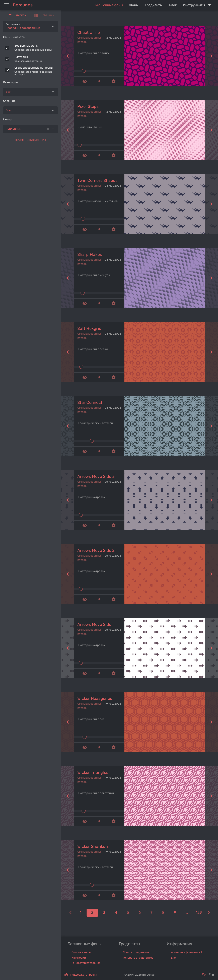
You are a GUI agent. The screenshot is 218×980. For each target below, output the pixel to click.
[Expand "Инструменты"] (198, 5)
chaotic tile (89, 32)
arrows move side (94, 624)
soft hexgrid (89, 328)
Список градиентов (136, 952)
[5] (128, 913)
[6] (140, 913)
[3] (104, 913)
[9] (175, 913)
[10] (187, 913)
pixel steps (88, 106)
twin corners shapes (97, 180)
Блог (174, 958)
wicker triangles (93, 772)
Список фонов (81, 952)
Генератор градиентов (138, 958)
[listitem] (30, 48)
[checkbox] (7, 48)
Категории (79, 958)
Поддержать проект (84, 975)
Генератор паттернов (86, 963)
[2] (92, 913)
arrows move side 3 (96, 476)
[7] (151, 913)
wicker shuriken (93, 846)
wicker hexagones (95, 698)
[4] (116, 913)
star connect (90, 402)
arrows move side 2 (96, 550)
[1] (71, 913)
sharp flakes (90, 254)
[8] (163, 913)
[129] (199, 913)
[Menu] (6, 5)
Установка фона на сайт (187, 952)
